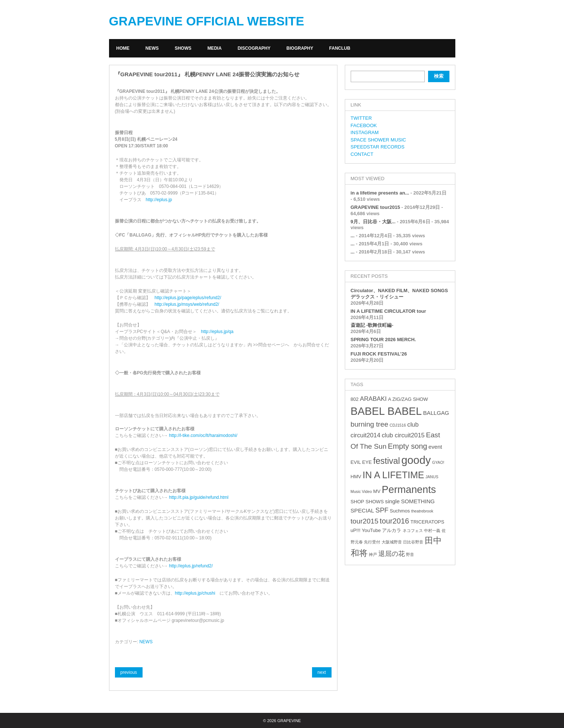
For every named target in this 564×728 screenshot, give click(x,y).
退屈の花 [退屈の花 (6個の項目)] (392, 554)
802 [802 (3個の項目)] (355, 399)
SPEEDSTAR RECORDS (378, 147)
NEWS (152, 48)
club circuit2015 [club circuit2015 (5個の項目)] (403, 435)
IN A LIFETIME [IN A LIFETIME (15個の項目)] (393, 475)
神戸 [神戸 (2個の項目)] (373, 554)
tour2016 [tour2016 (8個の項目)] (395, 521)
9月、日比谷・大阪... (373, 222)
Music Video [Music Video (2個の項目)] (361, 491)
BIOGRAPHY (300, 48)
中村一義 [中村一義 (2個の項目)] (432, 531)
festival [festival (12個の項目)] (387, 461)
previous (129, 672)
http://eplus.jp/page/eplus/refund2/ (188, 298)
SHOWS (183, 48)
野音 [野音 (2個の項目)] (410, 554)
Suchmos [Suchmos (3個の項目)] (400, 511)
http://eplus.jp (159, 200)
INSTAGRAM (365, 132)
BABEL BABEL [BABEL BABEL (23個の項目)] (386, 411)
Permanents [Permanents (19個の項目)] (409, 489)
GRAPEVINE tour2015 (375, 207)
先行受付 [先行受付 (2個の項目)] (372, 542)
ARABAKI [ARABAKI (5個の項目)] (373, 399)
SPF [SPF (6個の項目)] (382, 510)
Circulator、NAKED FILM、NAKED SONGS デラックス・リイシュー (399, 294)
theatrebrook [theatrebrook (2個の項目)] (422, 511)
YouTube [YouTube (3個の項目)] (371, 530)
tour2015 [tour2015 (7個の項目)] (365, 521)
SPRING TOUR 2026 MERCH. (383, 339)
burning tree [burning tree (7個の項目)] (369, 424)
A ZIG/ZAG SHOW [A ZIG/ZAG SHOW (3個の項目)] (408, 399)
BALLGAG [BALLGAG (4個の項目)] (436, 413)
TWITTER (361, 118)
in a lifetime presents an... (380, 193)
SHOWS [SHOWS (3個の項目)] (374, 502)
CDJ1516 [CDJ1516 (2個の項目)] (397, 425)
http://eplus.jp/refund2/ (191, 566)
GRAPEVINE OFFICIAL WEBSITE (207, 21)
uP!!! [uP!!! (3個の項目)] (356, 530)
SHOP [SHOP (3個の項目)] (358, 502)
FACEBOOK (364, 125)
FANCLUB (340, 48)
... (353, 236)
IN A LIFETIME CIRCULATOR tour (388, 311)
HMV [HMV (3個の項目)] (356, 477)
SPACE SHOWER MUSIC (379, 140)
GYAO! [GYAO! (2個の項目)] (438, 462)
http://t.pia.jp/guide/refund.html (199, 497)
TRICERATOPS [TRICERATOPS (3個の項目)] (427, 522)
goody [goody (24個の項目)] (416, 460)
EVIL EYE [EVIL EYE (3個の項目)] (361, 462)
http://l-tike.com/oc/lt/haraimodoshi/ (203, 435)
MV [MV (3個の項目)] (377, 491)
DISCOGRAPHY (254, 48)
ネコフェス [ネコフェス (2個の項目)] (413, 531)
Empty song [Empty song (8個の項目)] (408, 446)
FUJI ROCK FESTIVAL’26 (379, 354)
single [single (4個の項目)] (392, 501)
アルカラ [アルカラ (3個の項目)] (392, 530)
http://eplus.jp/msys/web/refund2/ (187, 304)
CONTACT (362, 154)
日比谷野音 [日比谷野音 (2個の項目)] (413, 542)
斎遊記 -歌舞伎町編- (372, 325)
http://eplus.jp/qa (217, 332)
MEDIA (215, 48)
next (322, 672)
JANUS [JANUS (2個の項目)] (432, 477)
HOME (123, 48)
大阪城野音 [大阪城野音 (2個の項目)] (392, 542)
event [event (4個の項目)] (435, 447)
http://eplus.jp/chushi (195, 593)
